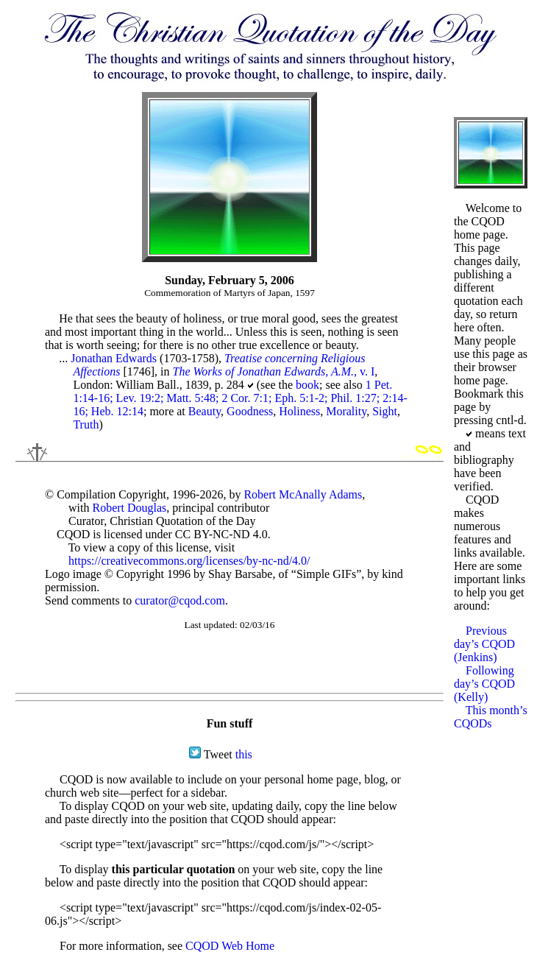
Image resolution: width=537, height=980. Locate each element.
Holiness (299, 411)
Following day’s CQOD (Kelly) (484, 684)
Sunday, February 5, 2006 (230, 280)
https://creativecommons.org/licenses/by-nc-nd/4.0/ (189, 561)
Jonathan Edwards (114, 358)
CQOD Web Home (230, 946)
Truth (86, 424)
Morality (346, 411)
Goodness (250, 411)
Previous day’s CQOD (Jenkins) (484, 644)
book (307, 385)
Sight (385, 411)
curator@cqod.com (180, 600)
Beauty (205, 411)
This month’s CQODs (491, 717)
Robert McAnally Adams (303, 494)
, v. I (273, 371)
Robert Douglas (129, 508)
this (244, 754)
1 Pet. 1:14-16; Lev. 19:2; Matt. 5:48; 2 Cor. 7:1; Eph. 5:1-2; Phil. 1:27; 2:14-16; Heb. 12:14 (240, 398)
